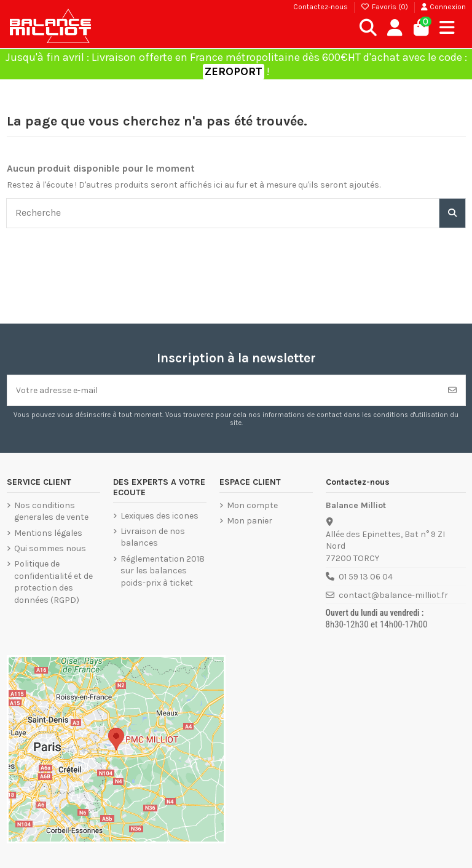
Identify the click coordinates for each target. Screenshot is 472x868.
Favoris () (385, 7)
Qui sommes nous (50, 548)
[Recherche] (452, 213)
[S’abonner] (452, 390)
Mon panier (250, 521)
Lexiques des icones (159, 516)
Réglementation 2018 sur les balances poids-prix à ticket (163, 571)
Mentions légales (48, 533)
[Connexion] (395, 28)
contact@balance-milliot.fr (393, 595)
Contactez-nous (321, 7)
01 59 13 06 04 (366, 577)
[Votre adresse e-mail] (224, 390)
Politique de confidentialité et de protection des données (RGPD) (53, 582)
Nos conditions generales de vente (51, 512)
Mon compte (252, 505)
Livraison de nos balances (153, 537)
